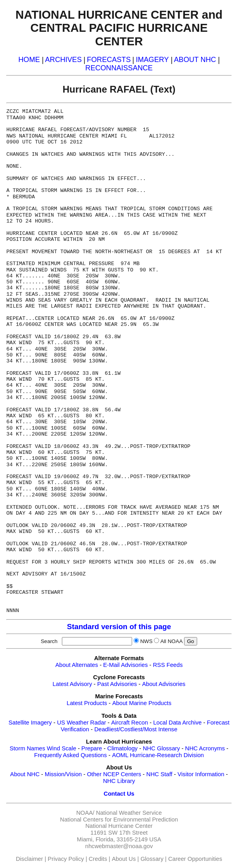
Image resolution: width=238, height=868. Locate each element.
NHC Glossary (161, 748)
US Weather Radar (82, 723)
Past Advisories (117, 684)
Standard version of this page (119, 627)
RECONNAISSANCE (119, 68)
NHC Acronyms (205, 748)
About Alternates (77, 665)
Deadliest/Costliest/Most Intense (136, 729)
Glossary (152, 859)
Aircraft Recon (130, 723)
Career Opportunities (195, 859)
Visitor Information (201, 774)
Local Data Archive (177, 723)
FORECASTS (109, 60)
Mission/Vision (63, 774)
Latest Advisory (72, 684)
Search (51, 641)
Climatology (122, 748)
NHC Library (119, 781)
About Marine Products (142, 703)
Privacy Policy (66, 859)
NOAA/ (85, 813)
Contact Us (119, 794)
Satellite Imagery (30, 723)
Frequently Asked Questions (70, 755)
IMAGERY (152, 60)
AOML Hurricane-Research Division (158, 755)
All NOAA (171, 641)
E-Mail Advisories (125, 665)
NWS (146, 641)
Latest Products (87, 703)
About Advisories (164, 684)
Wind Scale (61, 748)
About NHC (25, 774)
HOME (29, 60)
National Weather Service (129, 813)
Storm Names (27, 748)
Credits (98, 859)
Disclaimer (29, 859)
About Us (124, 859)
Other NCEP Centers (114, 774)
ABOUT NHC (195, 60)
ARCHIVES (63, 60)
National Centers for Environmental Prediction (119, 820)
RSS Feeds (168, 665)
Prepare (92, 748)
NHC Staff (159, 774)
